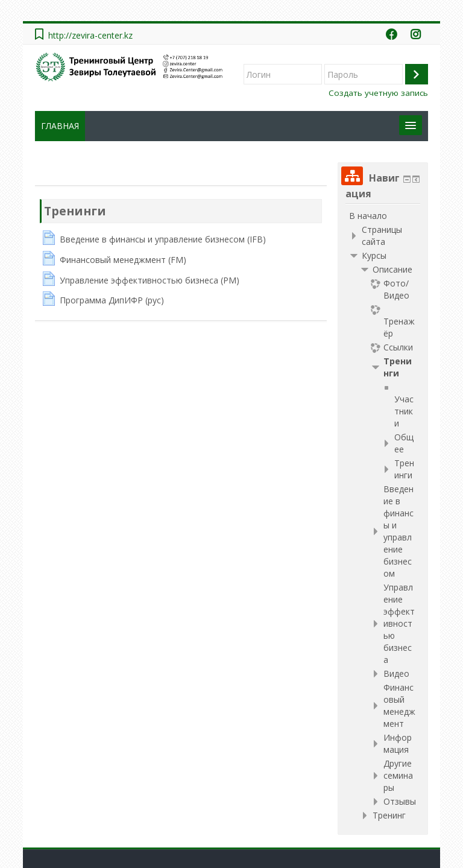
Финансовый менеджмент (399, 705)
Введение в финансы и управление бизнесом (398, 531)
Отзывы (400, 801)
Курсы (374, 255)
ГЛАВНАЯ (60, 126)
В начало (368, 216)
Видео (396, 673)
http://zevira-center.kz (90, 35)
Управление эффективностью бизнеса (399, 623)
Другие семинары (398, 775)
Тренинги (75, 211)
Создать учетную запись (378, 93)
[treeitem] (383, 216)
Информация (398, 743)
